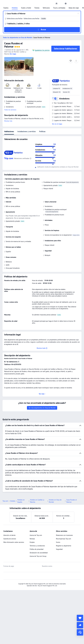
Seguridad (59, 549)
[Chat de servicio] (80, 632)
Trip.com (5, 501)
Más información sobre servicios (14, 542)
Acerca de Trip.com (36, 535)
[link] (57, 3)
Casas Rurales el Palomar (13, 45)
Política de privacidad (37, 549)
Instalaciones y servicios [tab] (27, 132)
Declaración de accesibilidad (39, 553)
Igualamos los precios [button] (42, 50)
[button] (61, 3)
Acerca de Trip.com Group (38, 556)
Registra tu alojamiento (64, 546)
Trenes (37, 8)
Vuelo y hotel (26, 8)
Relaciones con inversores (64, 535)
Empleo (32, 542)
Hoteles (15, 8)
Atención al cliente (9, 535)
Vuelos (6, 8)
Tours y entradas (59, 8)
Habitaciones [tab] (9, 132)
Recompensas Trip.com (64, 539)
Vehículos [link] (46, 8)
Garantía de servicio (10, 539)
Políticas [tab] (42, 132)
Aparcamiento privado (51, 185)
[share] (80, 625)
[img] (19, 67)
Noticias (32, 539)
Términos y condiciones (37, 546)
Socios (58, 542)
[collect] (80, 618)
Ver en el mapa (57, 124)
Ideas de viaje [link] (74, 8)
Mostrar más (8, 121)
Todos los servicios (10, 110)
